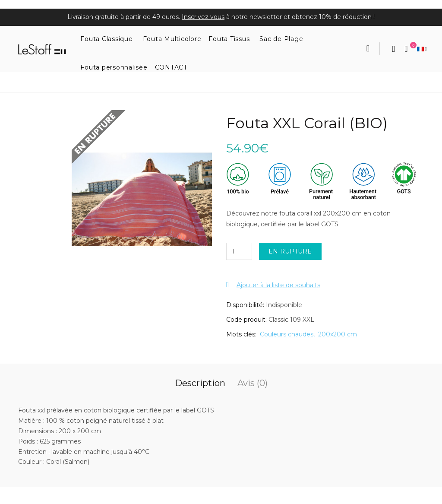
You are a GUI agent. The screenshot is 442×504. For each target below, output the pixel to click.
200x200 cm (338, 334)
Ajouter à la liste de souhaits (278, 285)
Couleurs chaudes (287, 334)
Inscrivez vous (203, 17)
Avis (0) (253, 383)
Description (200, 383)
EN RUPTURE (290, 251)
